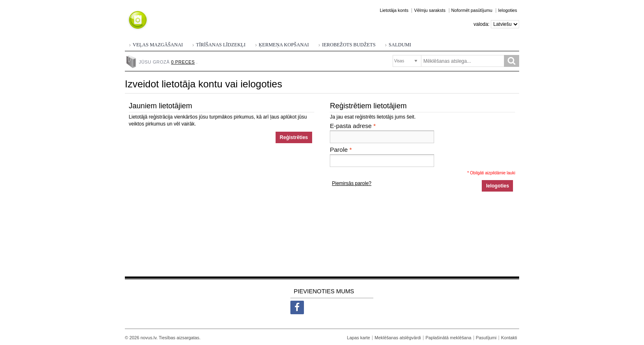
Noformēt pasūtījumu (472, 10)
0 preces (183, 62)
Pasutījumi (486, 338)
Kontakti (509, 338)
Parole (339, 150)
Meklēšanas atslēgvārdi (398, 338)
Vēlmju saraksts (430, 10)
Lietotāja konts (394, 10)
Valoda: (482, 24)
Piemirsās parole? (352, 183)
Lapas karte (359, 338)
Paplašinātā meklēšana (448, 338)
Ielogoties (508, 10)
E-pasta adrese (351, 126)
